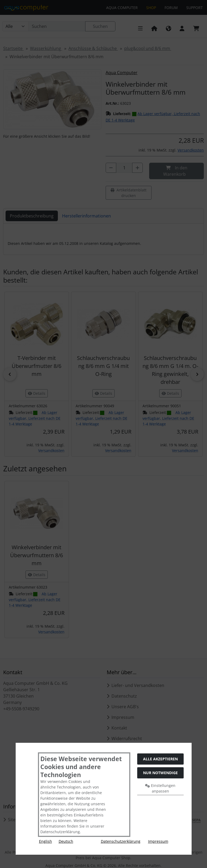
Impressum (158, 841)
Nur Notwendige (160, 773)
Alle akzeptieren (160, 759)
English (46, 841)
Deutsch (66, 841)
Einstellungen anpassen (160, 788)
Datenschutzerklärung (121, 841)
